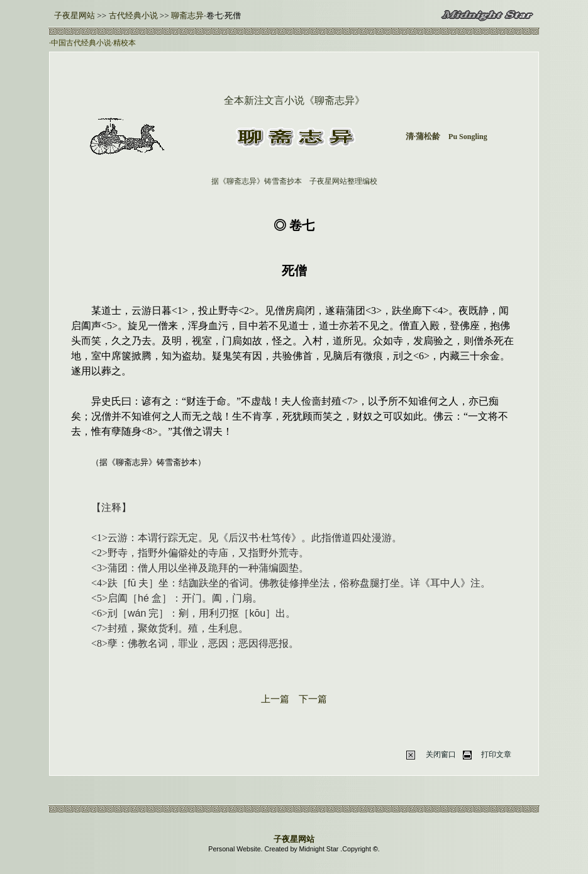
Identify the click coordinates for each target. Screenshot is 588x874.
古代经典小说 (132, 15)
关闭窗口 (441, 754)
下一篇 (313, 699)
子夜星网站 (75, 15)
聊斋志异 (187, 15)
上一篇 (275, 699)
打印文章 (496, 754)
